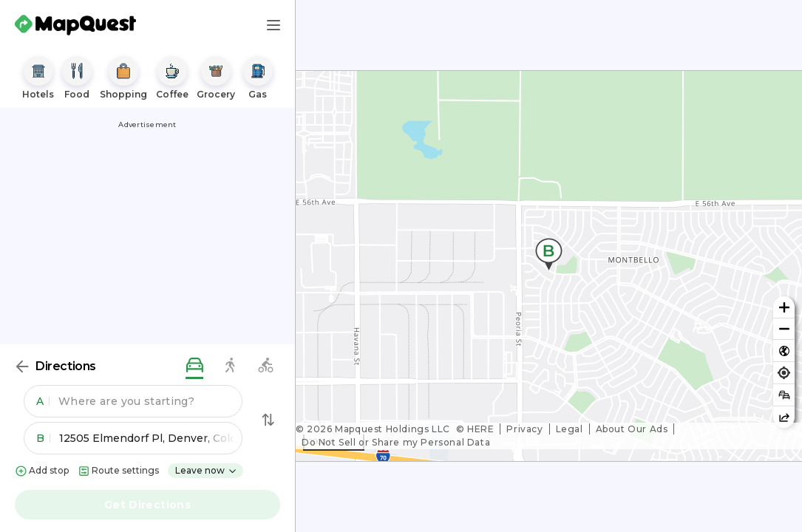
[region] (549, 266)
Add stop (42, 471)
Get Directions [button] (147, 505)
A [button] (43, 401)
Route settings (118, 471)
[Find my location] (784, 373)
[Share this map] (784, 417)
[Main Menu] (273, 25)
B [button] (43, 438)
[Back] (22, 366)
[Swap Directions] (268, 420)
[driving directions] (194, 366)
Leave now (206, 470)
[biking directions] (265, 366)
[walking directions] (230, 366)
